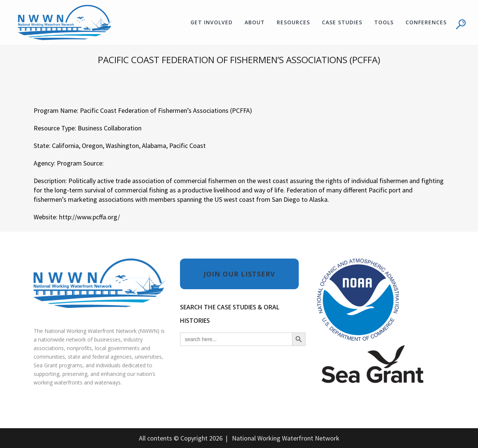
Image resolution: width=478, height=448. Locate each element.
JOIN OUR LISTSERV (239, 274)
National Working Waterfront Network (286, 438)
